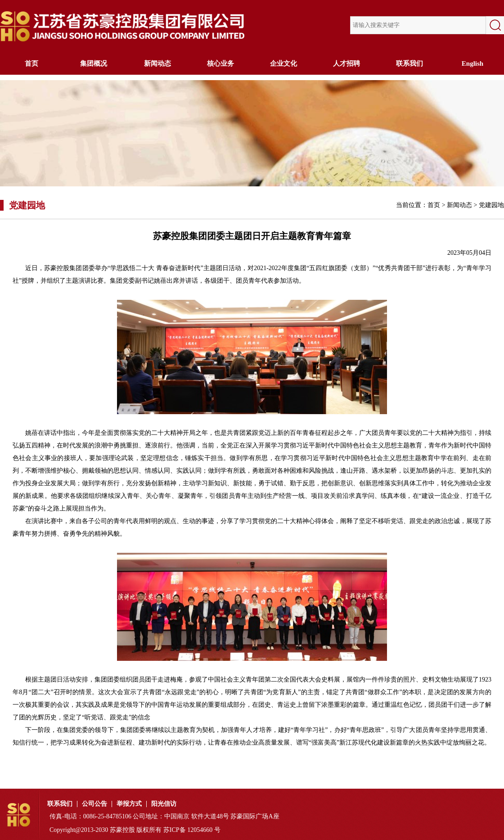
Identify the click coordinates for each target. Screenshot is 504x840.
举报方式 (129, 804)
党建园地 (491, 205)
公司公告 (94, 804)
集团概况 (94, 63)
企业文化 (283, 63)
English (472, 63)
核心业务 (220, 63)
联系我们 (409, 63)
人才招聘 (346, 63)
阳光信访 (164, 804)
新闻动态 (157, 63)
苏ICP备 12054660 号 (192, 830)
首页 (31, 63)
